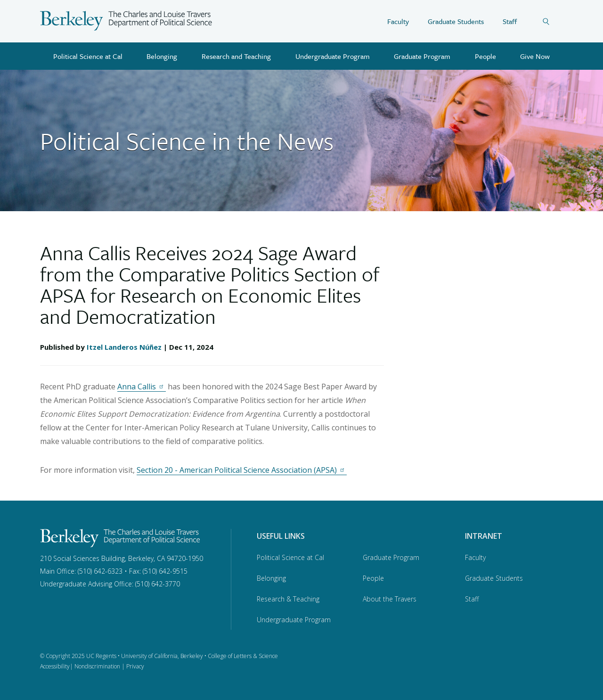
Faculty (398, 21)
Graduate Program (422, 56)
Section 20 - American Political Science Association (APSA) (242, 470)
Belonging (162, 56)
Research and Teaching (236, 56)
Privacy (135, 666)
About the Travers (390, 599)
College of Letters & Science (243, 656)
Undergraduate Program (333, 56)
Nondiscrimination (97, 666)
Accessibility (55, 666)
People (485, 56)
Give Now (535, 56)
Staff (510, 21)
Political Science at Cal (88, 56)
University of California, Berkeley (162, 656)
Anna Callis (142, 387)
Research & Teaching (288, 599)
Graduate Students (456, 21)
